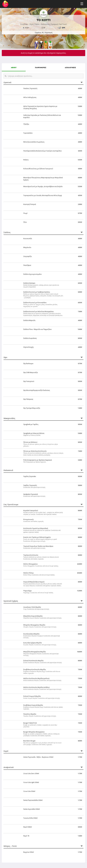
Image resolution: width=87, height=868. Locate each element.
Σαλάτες (7, 232)
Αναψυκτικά (9, 767)
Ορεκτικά (7, 82)
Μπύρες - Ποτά (10, 846)
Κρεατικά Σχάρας (11, 601)
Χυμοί (6, 751)
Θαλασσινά (8, 470)
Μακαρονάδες (9, 418)
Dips (5, 357)
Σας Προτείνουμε (11, 504)
